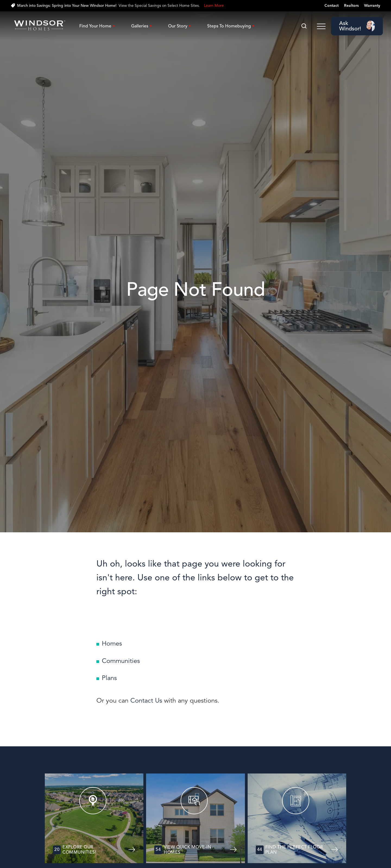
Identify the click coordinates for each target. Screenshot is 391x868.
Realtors (351, 6)
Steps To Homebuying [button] (229, 26)
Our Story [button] (178, 26)
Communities (121, 661)
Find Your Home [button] (95, 26)
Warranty (372, 6)
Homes (112, 643)
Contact (332, 6)
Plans (109, 678)
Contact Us (146, 700)
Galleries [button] (140, 26)
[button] (304, 26)
